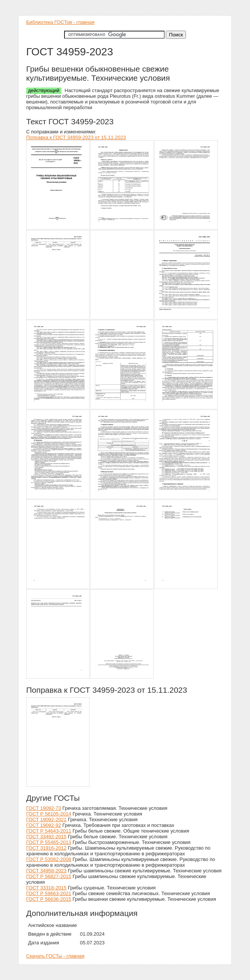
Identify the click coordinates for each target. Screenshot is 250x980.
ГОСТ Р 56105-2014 (49, 814)
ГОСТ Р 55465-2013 (49, 842)
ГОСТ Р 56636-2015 (49, 899)
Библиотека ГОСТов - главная (60, 22)
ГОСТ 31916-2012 (46, 848)
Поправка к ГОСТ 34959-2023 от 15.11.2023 (76, 137)
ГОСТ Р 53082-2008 (49, 859)
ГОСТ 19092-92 (44, 825)
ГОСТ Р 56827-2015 (49, 876)
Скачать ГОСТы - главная (55, 956)
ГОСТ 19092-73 (44, 808)
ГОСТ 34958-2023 (46, 871)
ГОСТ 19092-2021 (46, 820)
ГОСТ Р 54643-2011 (49, 831)
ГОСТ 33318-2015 (46, 888)
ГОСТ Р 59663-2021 (49, 893)
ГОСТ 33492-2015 (46, 837)
